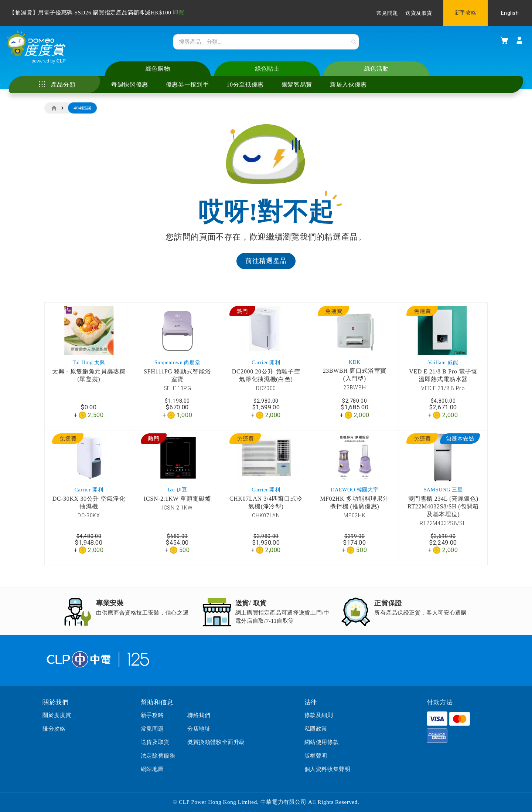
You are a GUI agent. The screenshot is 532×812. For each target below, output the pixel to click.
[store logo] (43, 52)
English (510, 13)
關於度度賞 (57, 715)
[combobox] (266, 44)
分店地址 (199, 729)
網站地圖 (152, 769)
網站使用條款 (322, 742)
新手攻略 (465, 13)
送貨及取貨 (419, 13)
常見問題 (387, 13)
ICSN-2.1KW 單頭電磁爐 (177, 505)
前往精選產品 (266, 267)
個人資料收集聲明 (328, 769)
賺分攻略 (54, 729)
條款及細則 (319, 715)
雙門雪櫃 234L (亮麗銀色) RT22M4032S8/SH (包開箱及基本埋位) (443, 513)
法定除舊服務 (158, 756)
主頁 (54, 114)
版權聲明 (316, 756)
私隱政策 (316, 729)
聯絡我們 (199, 715)
